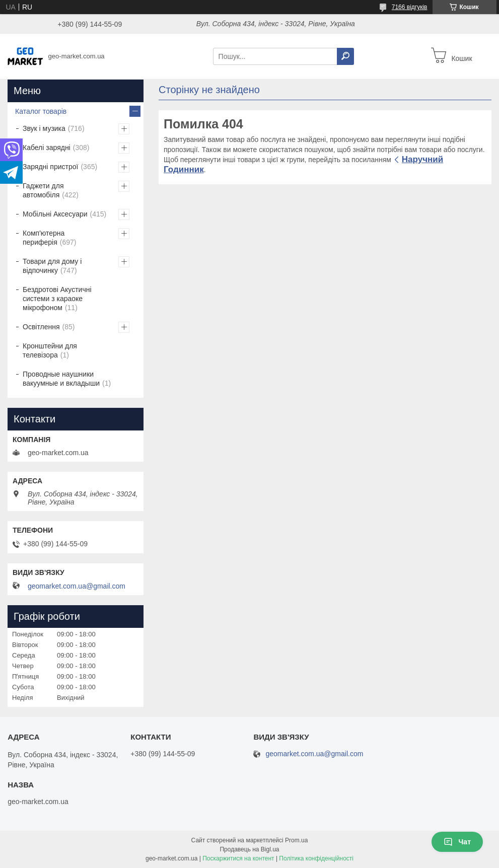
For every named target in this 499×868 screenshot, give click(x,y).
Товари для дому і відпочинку (52, 266)
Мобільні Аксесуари (55, 214)
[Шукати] (345, 56)
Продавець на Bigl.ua (249, 849)
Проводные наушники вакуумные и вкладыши (61, 379)
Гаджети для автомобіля (43, 190)
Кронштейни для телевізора (50, 350)
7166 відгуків (410, 7)
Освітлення (41, 327)
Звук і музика (44, 128)
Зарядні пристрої (50, 167)
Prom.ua (296, 840)
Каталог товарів (41, 111)
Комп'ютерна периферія (44, 238)
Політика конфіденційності (316, 858)
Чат (457, 842)
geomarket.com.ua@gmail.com (77, 586)
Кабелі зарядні (47, 148)
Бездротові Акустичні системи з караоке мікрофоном (57, 299)
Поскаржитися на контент (238, 858)
